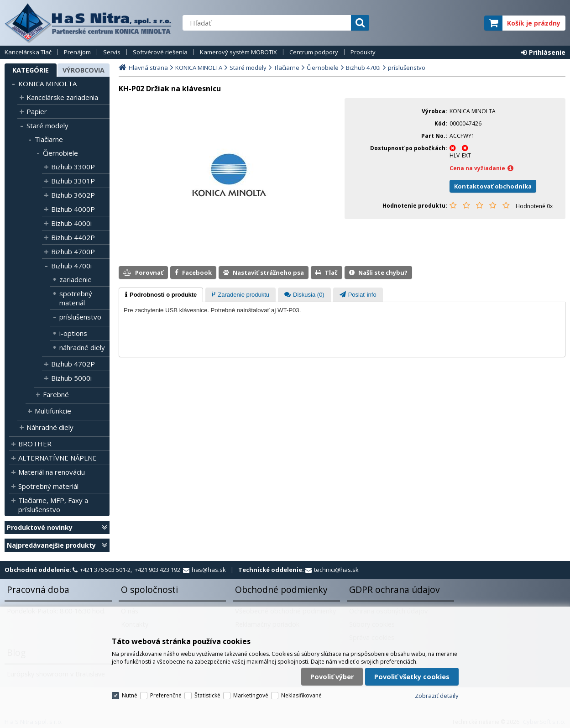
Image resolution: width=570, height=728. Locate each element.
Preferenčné (166, 695)
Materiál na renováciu (52, 472)
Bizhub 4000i (71, 223)
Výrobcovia (84, 70)
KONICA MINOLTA (47, 84)
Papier (37, 111)
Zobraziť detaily (437, 696)
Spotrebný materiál (48, 486)
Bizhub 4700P (73, 251)
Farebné (56, 394)
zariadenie (76, 279)
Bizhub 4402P (73, 237)
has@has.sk (209, 570)
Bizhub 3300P (73, 167)
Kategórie (31, 70)
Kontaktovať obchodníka (493, 186)
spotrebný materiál (76, 298)
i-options (73, 333)
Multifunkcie (53, 411)
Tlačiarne (49, 139)
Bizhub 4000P (73, 209)
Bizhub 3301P (73, 181)
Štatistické (207, 695)
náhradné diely (82, 347)
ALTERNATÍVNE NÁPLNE (58, 458)
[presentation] (161, 295)
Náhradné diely (50, 427)
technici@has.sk (336, 570)
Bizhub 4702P (73, 364)
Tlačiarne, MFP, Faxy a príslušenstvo (53, 505)
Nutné (130, 695)
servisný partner (432, 23)
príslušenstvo (80, 317)
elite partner (465, 23)
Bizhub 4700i (71, 266)
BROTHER (35, 444)
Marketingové (251, 695)
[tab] (161, 295)
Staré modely (47, 126)
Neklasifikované (301, 695)
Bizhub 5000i (71, 378)
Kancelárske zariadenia (62, 97)
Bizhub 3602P (73, 195)
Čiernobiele (60, 153)
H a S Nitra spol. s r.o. (89, 23)
